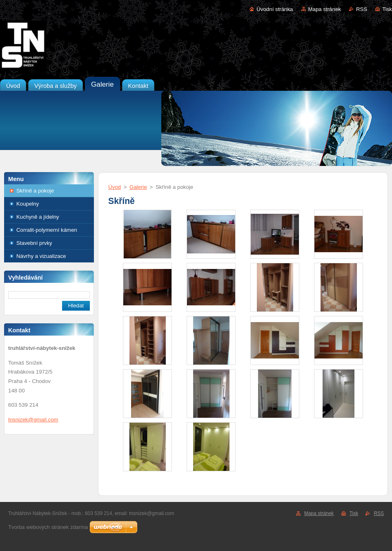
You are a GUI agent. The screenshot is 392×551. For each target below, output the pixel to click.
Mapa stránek (325, 9)
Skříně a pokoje (35, 191)
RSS (362, 9)
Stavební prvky (34, 243)
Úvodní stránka (275, 9)
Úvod (115, 187)
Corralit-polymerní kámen (47, 230)
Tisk (387, 9)
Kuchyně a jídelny (38, 217)
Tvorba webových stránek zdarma (48, 527)
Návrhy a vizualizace (41, 256)
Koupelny (28, 204)
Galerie (138, 187)
